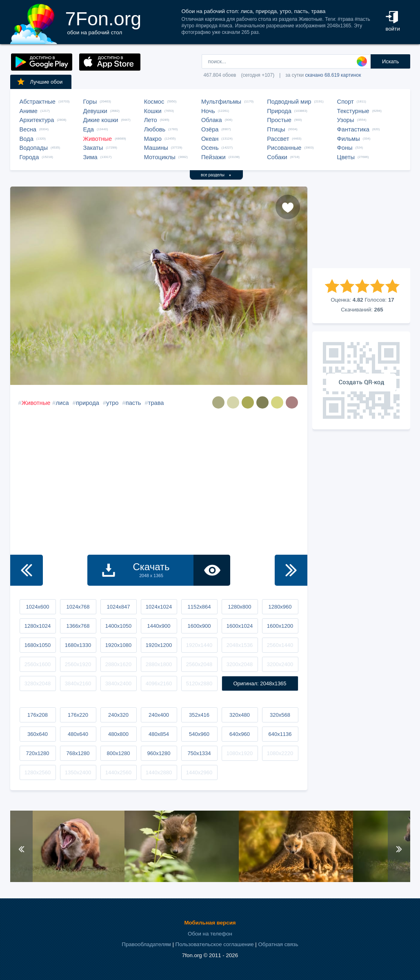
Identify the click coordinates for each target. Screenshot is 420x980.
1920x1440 (199, 645)
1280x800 (239, 607)
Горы (90, 102)
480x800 (118, 734)
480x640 (78, 734)
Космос (154, 102)
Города (29, 157)
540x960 (199, 734)
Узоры (346, 120)
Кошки (153, 111)
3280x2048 (38, 683)
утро (112, 403)
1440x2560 (118, 772)
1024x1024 (159, 607)
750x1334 (199, 753)
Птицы (276, 129)
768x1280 (78, 753)
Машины (156, 148)
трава (156, 403)
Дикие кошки (101, 120)
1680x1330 (78, 645)
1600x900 (199, 626)
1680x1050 (38, 645)
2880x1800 (159, 664)
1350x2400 (78, 772)
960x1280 (159, 753)
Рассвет (278, 139)
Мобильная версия (210, 923)
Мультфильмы (221, 102)
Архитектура (37, 120)
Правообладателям (146, 944)
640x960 (240, 734)
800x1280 (118, 753)
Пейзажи (213, 157)
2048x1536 (240, 645)
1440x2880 (159, 772)
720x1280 (37, 753)
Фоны (345, 148)
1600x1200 (280, 626)
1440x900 (159, 626)
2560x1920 (78, 664)
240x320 (118, 715)
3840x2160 (78, 683)
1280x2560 (38, 772)
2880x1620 (118, 664)
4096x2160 (159, 683)
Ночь (208, 111)
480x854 (159, 734)
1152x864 (199, 607)
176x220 (78, 715)
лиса (62, 403)
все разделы (216, 175)
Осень (210, 148)
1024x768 (78, 607)
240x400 (159, 715)
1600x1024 (240, 626)
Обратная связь (278, 944)
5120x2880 (199, 683)
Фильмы (349, 139)
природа (88, 403)
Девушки (95, 111)
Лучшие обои (40, 82)
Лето (151, 120)
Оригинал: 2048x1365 (260, 683)
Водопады (34, 148)
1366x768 (78, 626)
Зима (90, 157)
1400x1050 (118, 626)
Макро (153, 139)
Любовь (155, 129)
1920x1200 (159, 645)
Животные (98, 139)
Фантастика (353, 129)
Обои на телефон (210, 934)
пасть (133, 403)
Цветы (346, 157)
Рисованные (284, 148)
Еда (89, 129)
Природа (279, 111)
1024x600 (37, 607)
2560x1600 (38, 664)
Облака (212, 120)
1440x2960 (199, 772)
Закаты (93, 148)
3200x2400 (280, 664)
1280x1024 (38, 626)
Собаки (277, 157)
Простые (279, 120)
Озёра (210, 129)
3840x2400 (118, 683)
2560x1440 (280, 645)
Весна (28, 129)
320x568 (280, 715)
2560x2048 (199, 664)
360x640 (38, 734)
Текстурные (353, 111)
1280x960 (280, 607)
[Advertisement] (361, 227)
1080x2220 (280, 753)
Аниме (29, 111)
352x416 (199, 715)
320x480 (240, 715)
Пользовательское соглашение (215, 944)
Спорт (346, 102)
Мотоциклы (160, 157)
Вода (27, 139)
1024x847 (118, 607)
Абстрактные (38, 102)
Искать (391, 61)
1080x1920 (240, 753)
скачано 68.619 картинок (333, 75)
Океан (210, 139)
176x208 (38, 715)
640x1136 (280, 734)
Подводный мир (289, 102)
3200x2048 (240, 664)
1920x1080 (118, 645)
